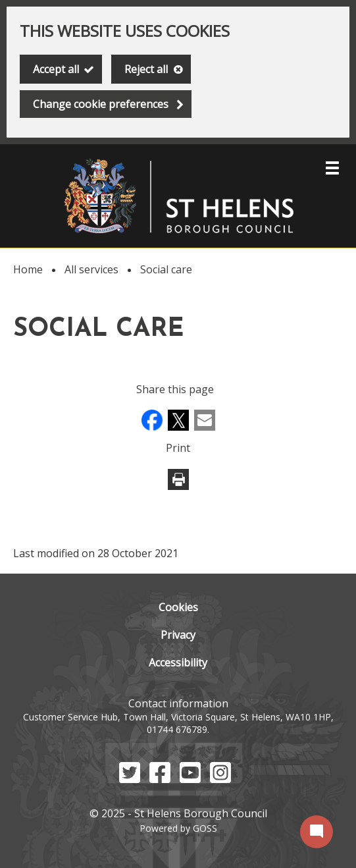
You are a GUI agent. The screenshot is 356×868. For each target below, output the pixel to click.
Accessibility (178, 663)
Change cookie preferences (101, 104)
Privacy (178, 635)
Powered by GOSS (178, 828)
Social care (166, 269)
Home (28, 269)
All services (91, 269)
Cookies (178, 607)
